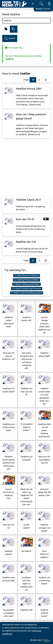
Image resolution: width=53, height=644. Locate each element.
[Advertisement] (26, 167)
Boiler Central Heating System (27, 293)
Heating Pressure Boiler (26, 280)
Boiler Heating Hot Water (26, 284)
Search (10, 38)
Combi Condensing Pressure (27, 288)
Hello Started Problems (27, 276)
